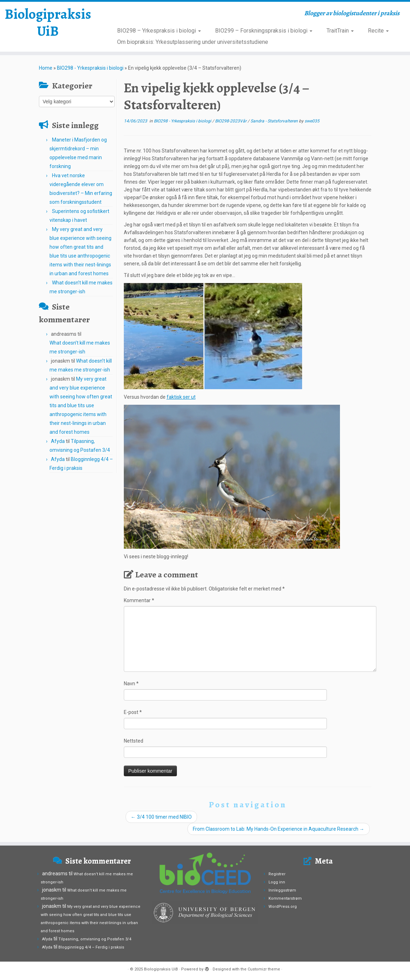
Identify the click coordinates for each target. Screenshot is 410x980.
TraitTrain (340, 31)
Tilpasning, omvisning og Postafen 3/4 (95, 939)
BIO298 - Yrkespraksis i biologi (90, 68)
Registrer (277, 874)
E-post (133, 712)
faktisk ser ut (181, 397)
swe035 (312, 121)
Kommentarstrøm (285, 898)
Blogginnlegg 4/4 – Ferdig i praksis (91, 947)
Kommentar (139, 600)
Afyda (58, 441)
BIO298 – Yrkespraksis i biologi (159, 31)
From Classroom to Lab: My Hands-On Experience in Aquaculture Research (279, 829)
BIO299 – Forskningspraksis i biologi (264, 31)
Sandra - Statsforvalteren (275, 121)
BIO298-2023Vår (231, 121)
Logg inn (277, 882)
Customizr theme (264, 969)
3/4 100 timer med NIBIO (161, 817)
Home (46, 68)
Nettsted (134, 741)
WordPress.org (283, 907)
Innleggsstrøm (282, 890)
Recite (378, 31)
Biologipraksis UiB (48, 23)
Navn (131, 684)
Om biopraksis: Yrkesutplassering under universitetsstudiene (193, 42)
